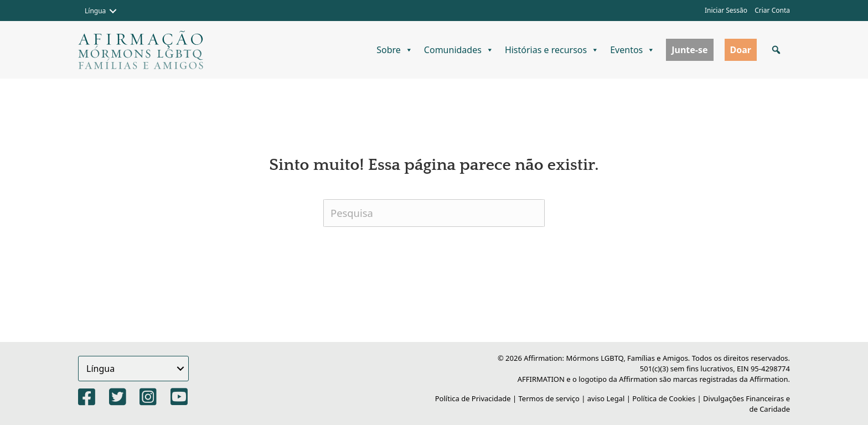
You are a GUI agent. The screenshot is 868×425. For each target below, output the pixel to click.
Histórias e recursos (552, 50)
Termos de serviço (549, 398)
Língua (95, 11)
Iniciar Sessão (726, 10)
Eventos (632, 50)
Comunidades (459, 50)
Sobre (395, 50)
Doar (741, 50)
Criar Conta (772, 10)
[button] (113, 11)
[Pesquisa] (434, 213)
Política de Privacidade (473, 398)
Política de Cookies (664, 398)
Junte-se (689, 50)
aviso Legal (606, 398)
